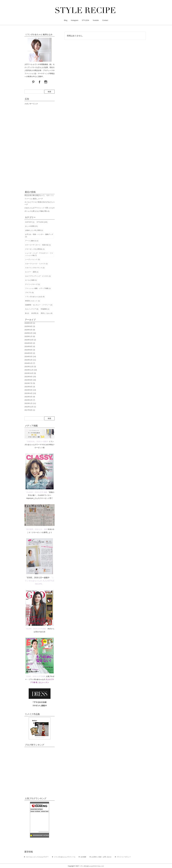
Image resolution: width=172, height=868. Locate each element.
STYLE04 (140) (42, 222)
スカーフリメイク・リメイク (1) (36, 264)
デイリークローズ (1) (32, 284)
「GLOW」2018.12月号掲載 (35, 629)
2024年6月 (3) (30, 350)
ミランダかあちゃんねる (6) (35, 297)
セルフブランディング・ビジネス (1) (38, 276)
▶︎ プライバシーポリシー (123, 857)
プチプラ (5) (29, 293)
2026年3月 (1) (30, 323)
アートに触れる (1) (32, 241)
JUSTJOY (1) (30, 222)
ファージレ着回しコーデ (34, 199)
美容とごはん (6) (47, 313)
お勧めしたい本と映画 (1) (34, 230)
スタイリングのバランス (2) (35, 268)
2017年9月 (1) (30, 410)
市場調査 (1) (45, 309)
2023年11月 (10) (31, 370)
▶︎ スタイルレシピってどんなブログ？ (36, 857)
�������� (44, 832)
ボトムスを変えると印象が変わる (37, 211)
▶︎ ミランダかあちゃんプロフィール (64, 857)
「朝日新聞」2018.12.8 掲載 (36, 529)
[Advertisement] (40, 147)
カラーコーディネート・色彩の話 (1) (38, 245)
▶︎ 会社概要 (82, 857)
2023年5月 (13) (30, 390)
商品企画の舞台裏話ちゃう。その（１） (40, 195)
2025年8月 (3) (30, 326)
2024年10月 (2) (30, 340)
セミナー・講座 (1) (32, 272)
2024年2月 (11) (30, 360)
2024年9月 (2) (30, 343)
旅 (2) (27, 313)
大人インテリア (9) (32, 309)
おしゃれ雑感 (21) (31, 226)
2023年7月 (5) (30, 383)
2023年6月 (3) (30, 387)
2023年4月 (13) (30, 393)
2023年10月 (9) (30, 373)
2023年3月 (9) (30, 397)
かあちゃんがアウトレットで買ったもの (40, 208)
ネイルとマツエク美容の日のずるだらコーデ (40, 203)
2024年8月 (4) (30, 346)
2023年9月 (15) (30, 377)
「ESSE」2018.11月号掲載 (35, 676)
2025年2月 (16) (30, 333)
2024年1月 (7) (30, 363)
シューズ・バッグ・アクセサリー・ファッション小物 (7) (39, 254)
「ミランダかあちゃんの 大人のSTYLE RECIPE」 (39, 581)
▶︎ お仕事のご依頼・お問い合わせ (101, 857)
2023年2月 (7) (30, 400)
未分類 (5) (35, 313)
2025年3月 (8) (30, 330)
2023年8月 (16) (30, 380)
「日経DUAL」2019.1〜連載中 (37, 441)
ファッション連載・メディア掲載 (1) (38, 288)
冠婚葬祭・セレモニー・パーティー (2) (39, 305)
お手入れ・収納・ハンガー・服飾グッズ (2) (39, 235)
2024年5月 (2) (30, 353)
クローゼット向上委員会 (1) (35, 249)
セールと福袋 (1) (31, 280)
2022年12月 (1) (30, 407)
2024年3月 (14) (30, 357)
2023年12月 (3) (30, 367)
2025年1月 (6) (30, 336)
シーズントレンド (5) (32, 259)
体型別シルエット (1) (32, 301)
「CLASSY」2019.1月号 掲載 (36, 492)
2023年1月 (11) (30, 403)
